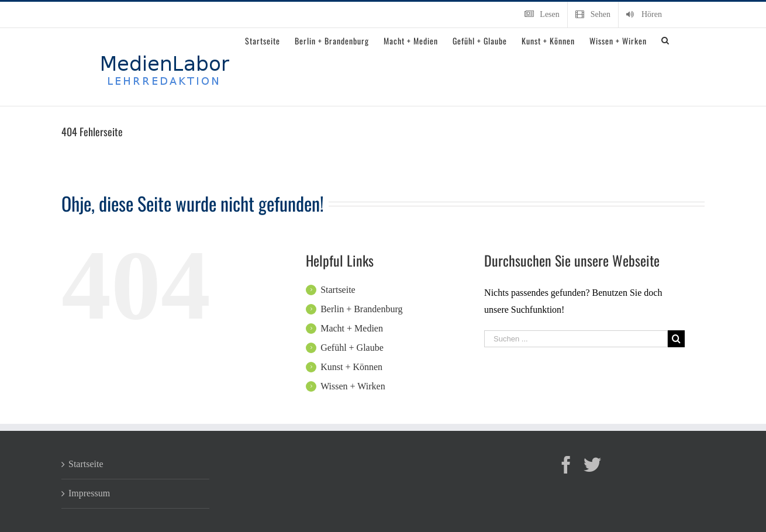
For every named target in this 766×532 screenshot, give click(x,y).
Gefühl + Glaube (352, 348)
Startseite (338, 290)
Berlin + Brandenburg (361, 309)
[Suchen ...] (576, 339)
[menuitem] (542, 15)
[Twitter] (592, 465)
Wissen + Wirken (353, 386)
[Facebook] (566, 465)
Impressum (89, 493)
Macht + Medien (352, 328)
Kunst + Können (351, 367)
